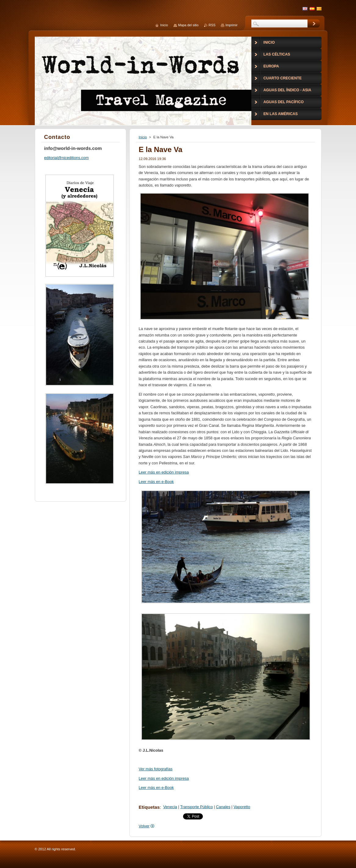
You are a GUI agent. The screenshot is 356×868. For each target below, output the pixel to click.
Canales (223, 807)
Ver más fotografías (156, 769)
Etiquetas (149, 807)
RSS (212, 25)
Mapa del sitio (188, 25)
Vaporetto (242, 807)
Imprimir (231, 25)
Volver (144, 826)
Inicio (143, 137)
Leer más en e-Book (156, 482)
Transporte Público (197, 807)
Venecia (170, 807)
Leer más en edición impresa (164, 472)
